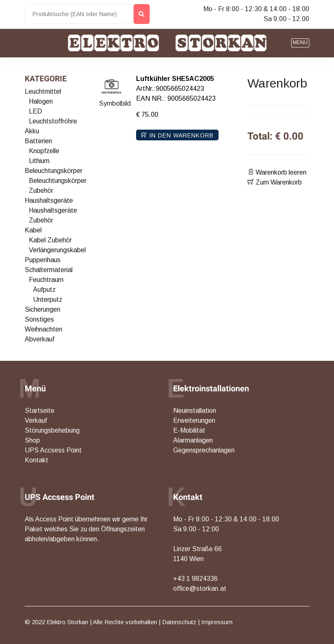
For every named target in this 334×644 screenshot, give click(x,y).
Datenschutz (179, 622)
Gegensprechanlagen (204, 450)
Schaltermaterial (49, 270)
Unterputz (48, 300)
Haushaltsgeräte (49, 200)
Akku (32, 131)
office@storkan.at (200, 588)
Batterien (38, 141)
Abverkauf (40, 339)
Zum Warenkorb (275, 182)
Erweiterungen (194, 420)
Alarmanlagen (193, 440)
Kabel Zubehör (50, 240)
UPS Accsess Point (53, 450)
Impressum (217, 622)
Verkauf (36, 420)
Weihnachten (44, 329)
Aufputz (44, 290)
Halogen (41, 101)
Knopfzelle (44, 151)
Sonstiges (39, 319)
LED (35, 111)
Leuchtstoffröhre (53, 121)
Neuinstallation (195, 411)
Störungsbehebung (52, 430)
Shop (32, 440)
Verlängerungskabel (57, 250)
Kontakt (36, 460)
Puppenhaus (43, 260)
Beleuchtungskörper (54, 171)
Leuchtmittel (43, 91)
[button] (300, 43)
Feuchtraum (46, 280)
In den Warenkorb (177, 135)
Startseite (40, 411)
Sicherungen (42, 309)
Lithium (39, 161)
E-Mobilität (189, 430)
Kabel (33, 230)
